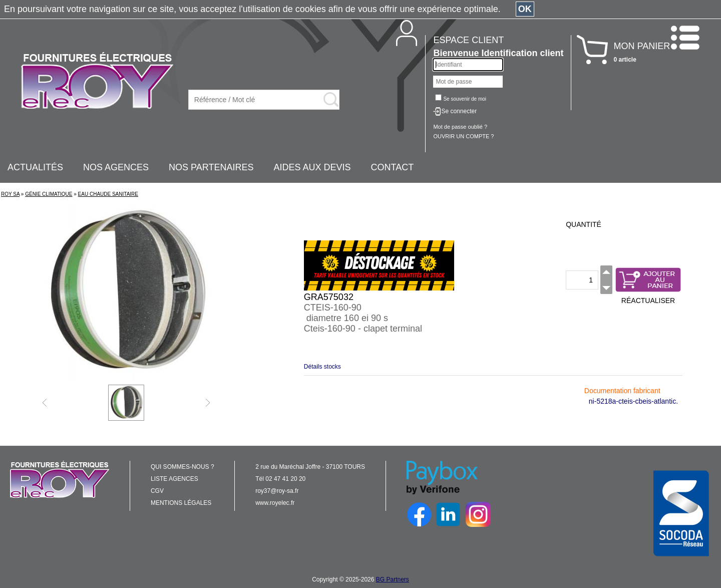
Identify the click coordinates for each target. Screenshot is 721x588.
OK (525, 9)
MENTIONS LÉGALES (181, 503)
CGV (157, 491)
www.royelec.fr (275, 503)
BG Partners (393, 579)
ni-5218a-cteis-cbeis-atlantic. (633, 401)
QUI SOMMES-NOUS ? (183, 467)
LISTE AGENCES (174, 479)
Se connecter (459, 111)
